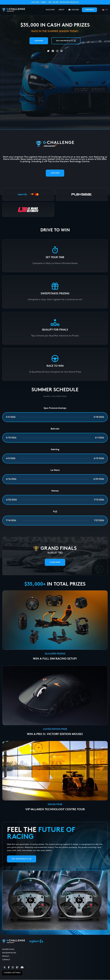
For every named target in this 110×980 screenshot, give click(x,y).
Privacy (6, 956)
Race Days (50, 10)
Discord (74, 10)
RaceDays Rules (9, 953)
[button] (105, 10)
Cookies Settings (12, 973)
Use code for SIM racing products (55, 2)
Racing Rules (8, 950)
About (61, 10)
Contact (6, 960)
